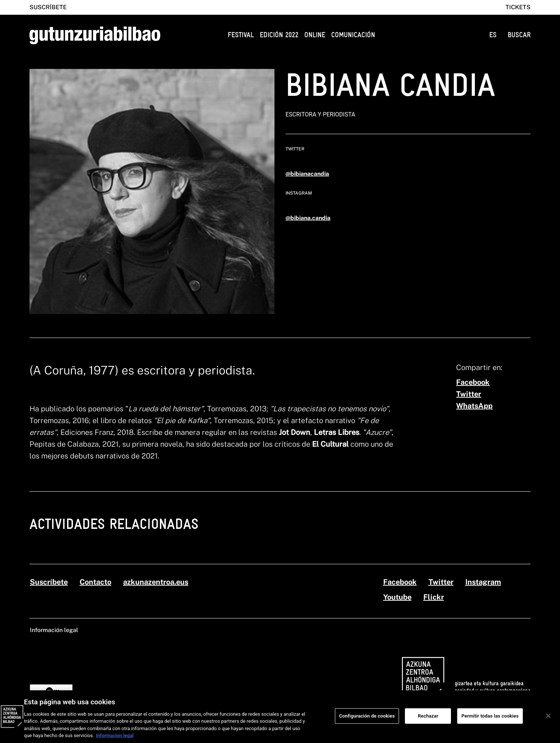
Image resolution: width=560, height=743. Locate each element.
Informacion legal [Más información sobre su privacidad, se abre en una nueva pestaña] (115, 739)
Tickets (518, 7)
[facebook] (473, 382)
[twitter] (469, 394)
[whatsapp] (474, 406)
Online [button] (315, 35)
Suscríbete (48, 7)
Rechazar (428, 719)
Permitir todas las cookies (490, 719)
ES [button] (493, 35)
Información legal (54, 630)
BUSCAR (519, 35)
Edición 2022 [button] (279, 35)
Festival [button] (241, 35)
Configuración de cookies (367, 719)
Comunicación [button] (353, 35)
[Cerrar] (548, 719)
